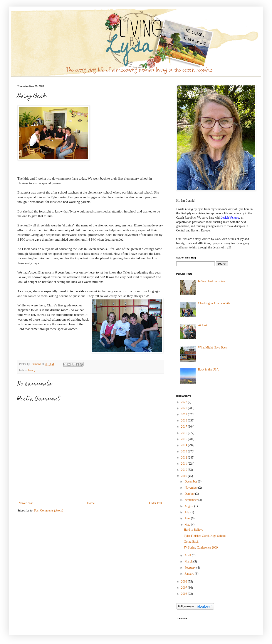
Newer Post (26, 503)
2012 (185, 458)
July (187, 512)
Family (32, 370)
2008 (185, 582)
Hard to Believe (194, 530)
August (189, 506)
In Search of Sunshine (211, 281)
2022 (185, 402)
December (191, 482)
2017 (185, 427)
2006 (185, 594)
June (188, 518)
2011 (184, 464)
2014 (185, 445)
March (189, 562)
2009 (185, 476)
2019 (185, 414)
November (191, 488)
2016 (185, 433)
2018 (185, 421)
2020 (185, 408)
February (190, 568)
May (188, 525)
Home (91, 503)
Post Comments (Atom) (49, 511)
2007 (185, 588)
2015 (185, 439)
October (190, 494)
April (188, 555)
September (191, 500)
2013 (185, 451)
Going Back (191, 542)
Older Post (156, 503)
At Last (203, 325)
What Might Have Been (212, 347)
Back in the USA (208, 370)
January (190, 574)
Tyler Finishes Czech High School (205, 536)
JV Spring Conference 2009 (201, 548)
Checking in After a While (214, 303)
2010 (185, 470)
